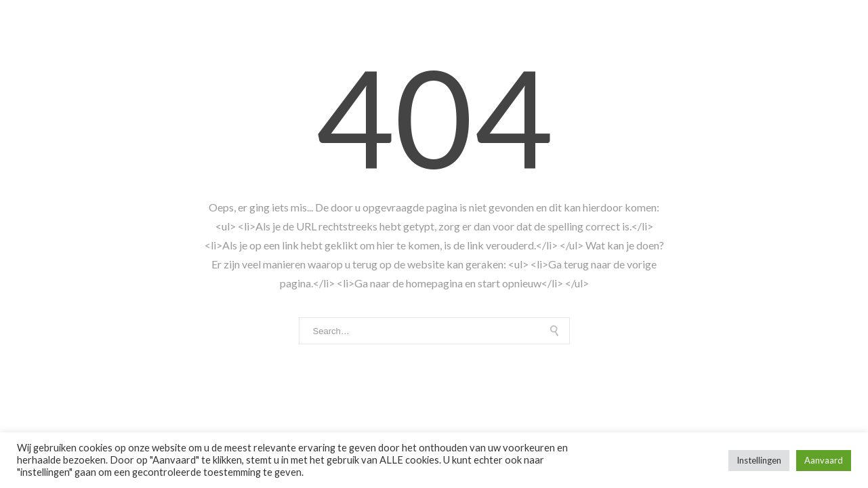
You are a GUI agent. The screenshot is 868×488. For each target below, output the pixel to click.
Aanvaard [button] (824, 460)
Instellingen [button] (759, 460)
